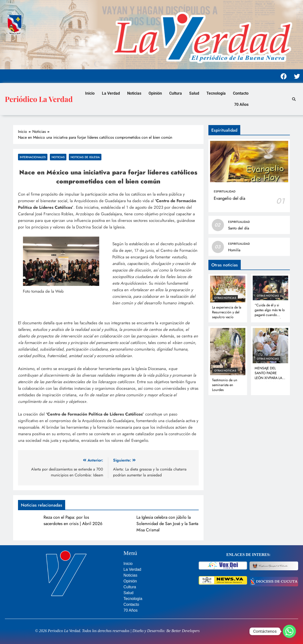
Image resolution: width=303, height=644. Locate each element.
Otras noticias (225, 298)
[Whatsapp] (289, 631)
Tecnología (216, 93)
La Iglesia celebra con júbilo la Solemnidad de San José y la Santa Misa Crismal (167, 524)
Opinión (155, 93)
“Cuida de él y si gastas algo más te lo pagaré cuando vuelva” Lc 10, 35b (270, 312)
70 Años (241, 104)
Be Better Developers (183, 631)
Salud (194, 93)
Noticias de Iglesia (85, 157)
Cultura (176, 93)
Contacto (241, 93)
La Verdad (111, 93)
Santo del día (239, 228)
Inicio (90, 93)
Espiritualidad (225, 191)
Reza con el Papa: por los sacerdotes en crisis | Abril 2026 (73, 520)
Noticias (134, 93)
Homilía (234, 250)
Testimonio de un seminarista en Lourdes (225, 385)
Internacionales (33, 157)
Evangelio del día (229, 198)
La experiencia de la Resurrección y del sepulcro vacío (227, 312)
